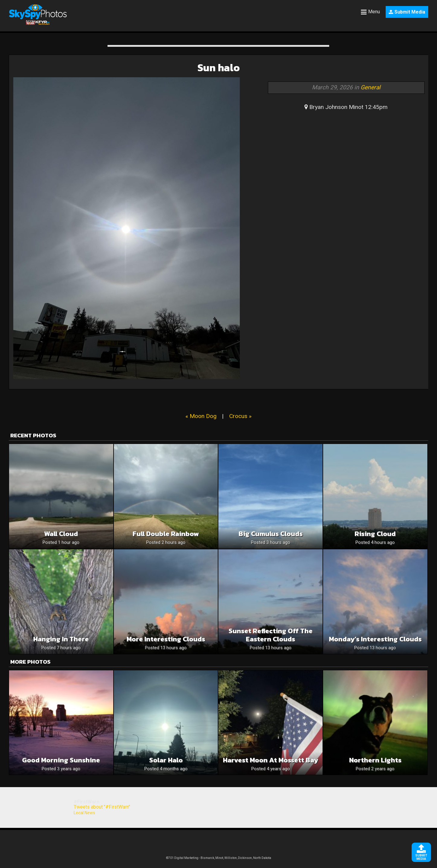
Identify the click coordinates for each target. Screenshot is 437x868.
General (371, 87)
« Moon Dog (201, 416)
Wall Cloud (61, 534)
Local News (84, 813)
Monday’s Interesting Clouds (375, 639)
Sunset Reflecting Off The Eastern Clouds (271, 635)
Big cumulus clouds (271, 534)
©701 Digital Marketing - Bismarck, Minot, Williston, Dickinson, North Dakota (219, 858)
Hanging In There (61, 639)
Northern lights (375, 760)
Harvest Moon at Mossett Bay (270, 760)
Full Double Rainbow (166, 534)
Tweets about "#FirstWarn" (102, 807)
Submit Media (407, 12)
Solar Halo (166, 760)
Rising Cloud (375, 534)
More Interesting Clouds (166, 639)
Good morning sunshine (61, 760)
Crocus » (240, 416)
